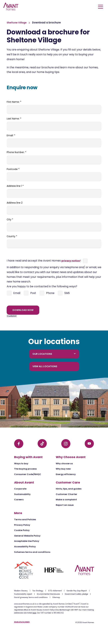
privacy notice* (71, 261)
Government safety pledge (76, 594)
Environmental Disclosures (49, 594)
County (12, 236)
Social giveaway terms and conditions (31, 597)
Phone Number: (16, 152)
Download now (23, 310)
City (10, 219)
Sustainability (22, 494)
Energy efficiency (66, 474)
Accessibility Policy (25, 547)
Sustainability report (23, 594)
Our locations (54, 354)
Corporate (20, 489)
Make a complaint (66, 500)
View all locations (45, 366)
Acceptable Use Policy (27, 541)
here (34, 613)
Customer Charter (66, 494)
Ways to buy (21, 463)
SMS (64, 293)
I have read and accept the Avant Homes (44, 261)
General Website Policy (27, 536)
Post (30, 293)
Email (13, 293)
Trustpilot (12, 316)
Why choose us (64, 463)
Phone (47, 293)
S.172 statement (55, 591)
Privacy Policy (22, 525)
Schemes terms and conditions (32, 552)
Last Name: (14, 119)
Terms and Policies (25, 519)
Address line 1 (15, 186)
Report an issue (65, 505)
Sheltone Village (17, 23)
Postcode (13, 169)
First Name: (14, 102)
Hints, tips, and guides (69, 489)
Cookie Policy (22, 530)
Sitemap (56, 597)
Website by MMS (22, 622)
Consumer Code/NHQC (28, 474)
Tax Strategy (38, 591)
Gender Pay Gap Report (77, 591)
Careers (19, 500)
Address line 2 (15, 203)
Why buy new (63, 469)
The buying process (25, 469)
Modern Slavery (21, 591)
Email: (11, 135)
